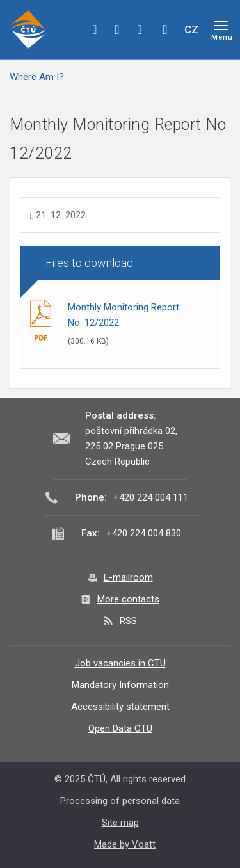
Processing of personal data (120, 801)
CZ (191, 29)
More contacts (128, 599)
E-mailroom (128, 577)
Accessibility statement (120, 707)
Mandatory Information (120, 685)
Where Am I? (37, 77)
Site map (120, 823)
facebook (95, 29)
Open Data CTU (120, 728)
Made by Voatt (125, 844)
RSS (128, 621)
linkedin (140, 29)
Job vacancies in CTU (120, 663)
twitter (117, 29)
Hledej (165, 29)
